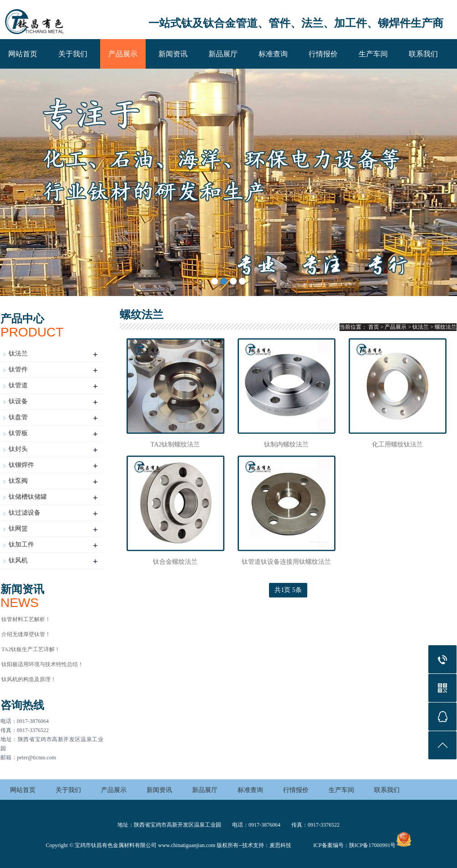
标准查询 (273, 54)
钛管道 (18, 385)
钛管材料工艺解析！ (26, 619)
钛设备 (18, 401)
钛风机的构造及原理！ (29, 679)
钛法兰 (18, 354)
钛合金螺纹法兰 (175, 562)
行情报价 (323, 54)
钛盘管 (18, 417)
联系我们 (423, 54)
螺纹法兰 (446, 327)
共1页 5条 (288, 590)
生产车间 (373, 54)
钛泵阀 (18, 481)
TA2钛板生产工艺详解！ (31, 649)
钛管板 (18, 433)
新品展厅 (223, 54)
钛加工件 (21, 544)
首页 (374, 327)
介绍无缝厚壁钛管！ (26, 634)
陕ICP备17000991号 (373, 845)
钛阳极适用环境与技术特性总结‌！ (42, 664)
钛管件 (18, 369)
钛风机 (18, 560)
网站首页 (23, 54)
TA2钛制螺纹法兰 (175, 444)
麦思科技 (280, 845)
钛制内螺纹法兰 (286, 444)
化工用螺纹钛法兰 (397, 444)
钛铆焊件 (21, 465)
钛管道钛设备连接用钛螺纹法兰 (286, 562)
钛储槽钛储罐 (28, 497)
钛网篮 (18, 529)
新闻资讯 (173, 54)
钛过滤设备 (25, 513)
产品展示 (123, 54)
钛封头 (18, 449)
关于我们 (73, 54)
